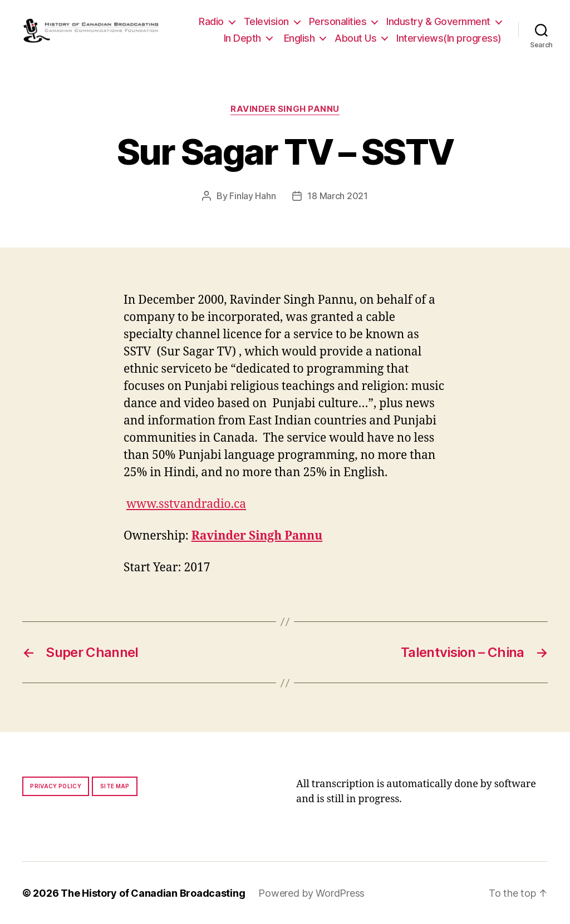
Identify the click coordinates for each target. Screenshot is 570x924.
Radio (211, 21)
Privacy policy (56, 785)
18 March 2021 (338, 196)
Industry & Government (438, 21)
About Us (355, 38)
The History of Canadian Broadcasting (153, 893)
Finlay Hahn (252, 196)
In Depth (242, 38)
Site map (115, 785)
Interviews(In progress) (449, 38)
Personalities (338, 21)
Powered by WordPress (311, 893)
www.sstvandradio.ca (186, 504)
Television (266, 21)
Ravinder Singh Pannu (285, 109)
